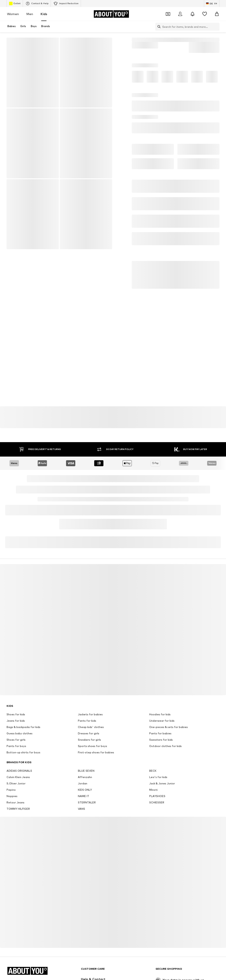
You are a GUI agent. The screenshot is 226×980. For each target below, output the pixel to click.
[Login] (180, 14)
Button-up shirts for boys (23, 752)
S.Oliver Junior (16, 783)
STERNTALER (87, 802)
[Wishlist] (205, 14)
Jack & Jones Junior (162, 783)
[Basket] (217, 14)
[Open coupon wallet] (168, 14)
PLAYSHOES (157, 796)
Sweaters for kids (161, 740)
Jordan (83, 783)
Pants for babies (160, 733)
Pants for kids (87, 721)
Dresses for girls (89, 733)
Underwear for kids (162, 721)
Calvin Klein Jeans (18, 777)
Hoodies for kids (160, 714)
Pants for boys (16, 746)
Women (13, 14)
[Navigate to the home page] (111, 14)
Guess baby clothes (20, 733)
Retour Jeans (15, 802)
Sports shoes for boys (92, 746)
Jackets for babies (90, 714)
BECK (153, 771)
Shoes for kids (16, 714)
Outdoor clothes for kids (165, 746)
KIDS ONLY (85, 790)
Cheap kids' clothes (91, 727)
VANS (81, 809)
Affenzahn (85, 777)
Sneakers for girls (89, 740)
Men (30, 14)
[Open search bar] (158, 27)
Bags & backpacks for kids (23, 727)
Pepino (11, 790)
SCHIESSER (157, 802)
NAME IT (84, 796)
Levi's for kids (158, 777)
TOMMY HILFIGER (18, 809)
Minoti (153, 790)
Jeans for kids (16, 721)
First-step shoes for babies (96, 752)
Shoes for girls (16, 740)
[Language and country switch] (212, 3)
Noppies (12, 796)
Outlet (15, 3)
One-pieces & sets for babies (169, 727)
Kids (44, 14)
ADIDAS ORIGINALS (19, 771)
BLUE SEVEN (86, 771)
